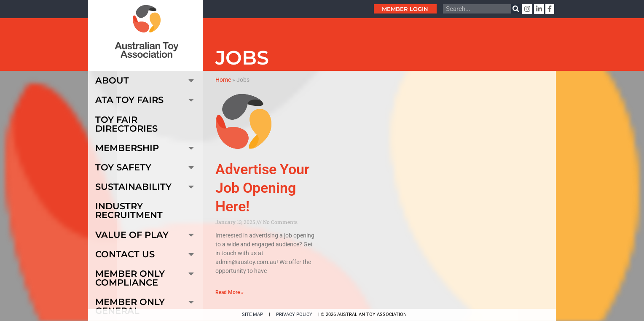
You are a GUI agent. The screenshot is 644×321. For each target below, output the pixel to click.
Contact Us (146, 254)
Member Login (405, 9)
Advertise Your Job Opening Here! (262, 188)
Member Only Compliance (146, 276)
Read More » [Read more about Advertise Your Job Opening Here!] (229, 292)
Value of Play (146, 235)
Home (223, 80)
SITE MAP (252, 314)
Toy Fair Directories (126, 124)
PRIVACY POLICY (294, 314)
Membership (146, 148)
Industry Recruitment (129, 210)
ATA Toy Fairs (146, 100)
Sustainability (146, 187)
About (146, 80)
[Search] (516, 9)
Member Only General (146, 305)
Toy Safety (146, 167)
